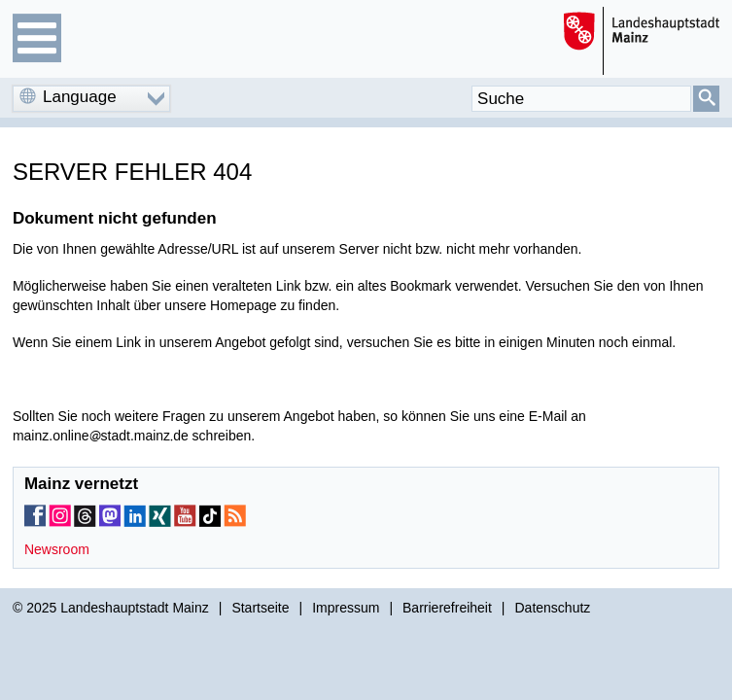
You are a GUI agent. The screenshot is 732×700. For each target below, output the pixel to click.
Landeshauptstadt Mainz (135, 608)
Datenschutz (553, 608)
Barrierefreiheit (447, 608)
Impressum (346, 608)
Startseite (260, 608)
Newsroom (57, 549)
